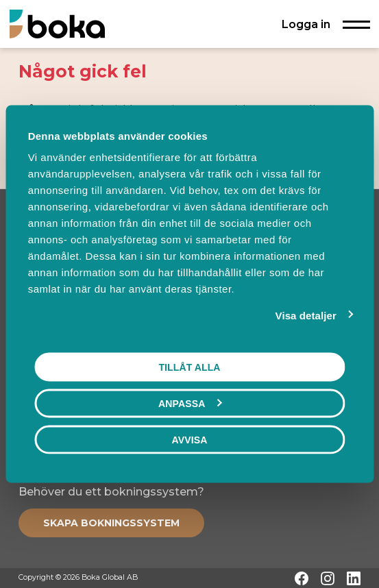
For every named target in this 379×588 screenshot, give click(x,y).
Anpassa (190, 403)
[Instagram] (328, 578)
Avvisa (190, 439)
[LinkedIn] (354, 578)
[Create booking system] (111, 523)
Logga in (306, 24)
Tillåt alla (189, 367)
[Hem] (57, 24)
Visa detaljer (306, 315)
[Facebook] (302, 578)
